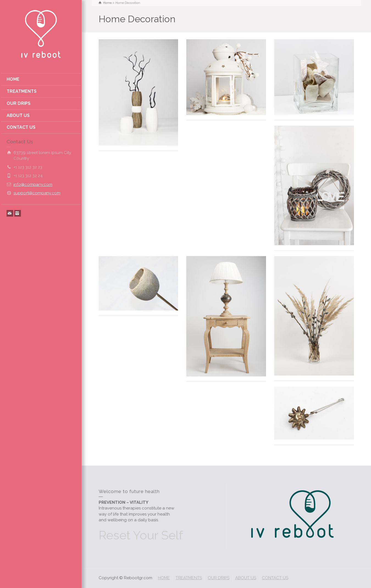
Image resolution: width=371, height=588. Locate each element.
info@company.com (33, 184)
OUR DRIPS (19, 103)
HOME (13, 79)
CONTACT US (21, 127)
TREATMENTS (22, 91)
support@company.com (37, 193)
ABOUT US (18, 115)
